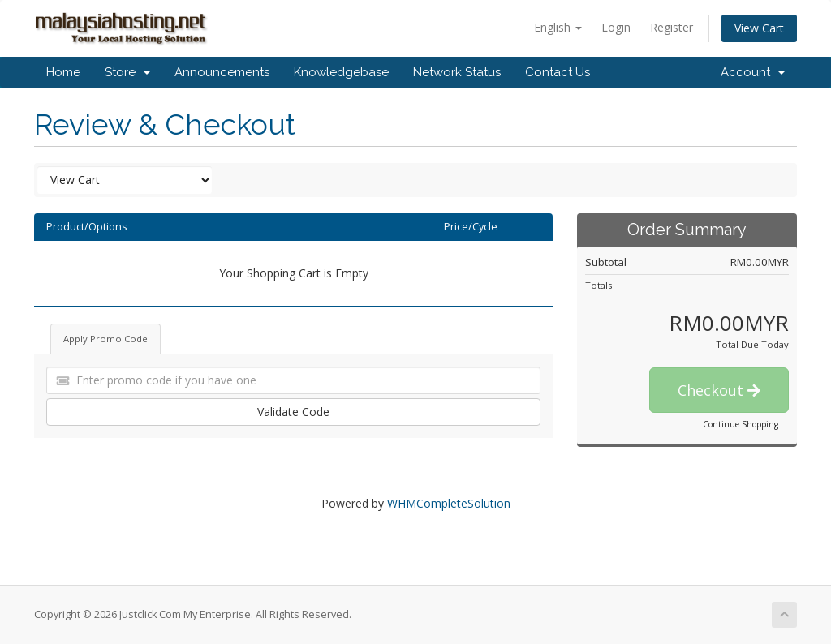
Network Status (457, 72)
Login (616, 27)
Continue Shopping (741, 424)
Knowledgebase (341, 72)
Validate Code (293, 412)
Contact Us (558, 72)
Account (753, 72)
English (558, 27)
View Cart (759, 28)
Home (63, 72)
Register (672, 27)
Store (127, 72)
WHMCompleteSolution (449, 503)
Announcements (222, 72)
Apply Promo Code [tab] (105, 339)
